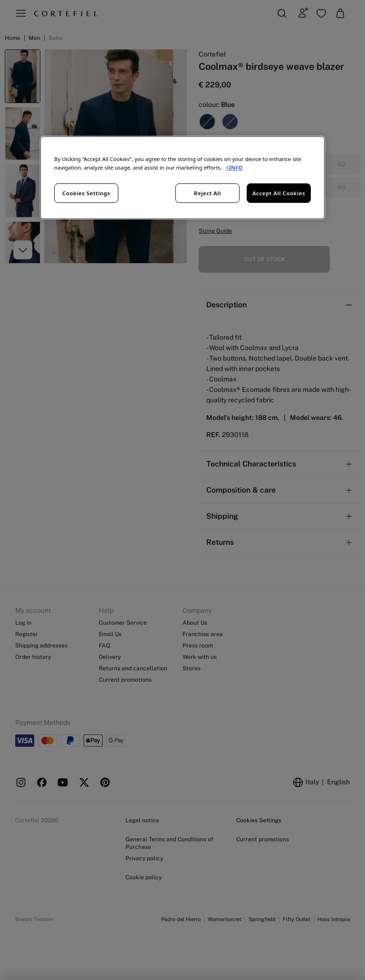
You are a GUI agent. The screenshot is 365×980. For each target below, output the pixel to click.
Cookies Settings (86, 193)
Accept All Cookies (279, 193)
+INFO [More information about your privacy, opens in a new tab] (234, 167)
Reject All (207, 193)
